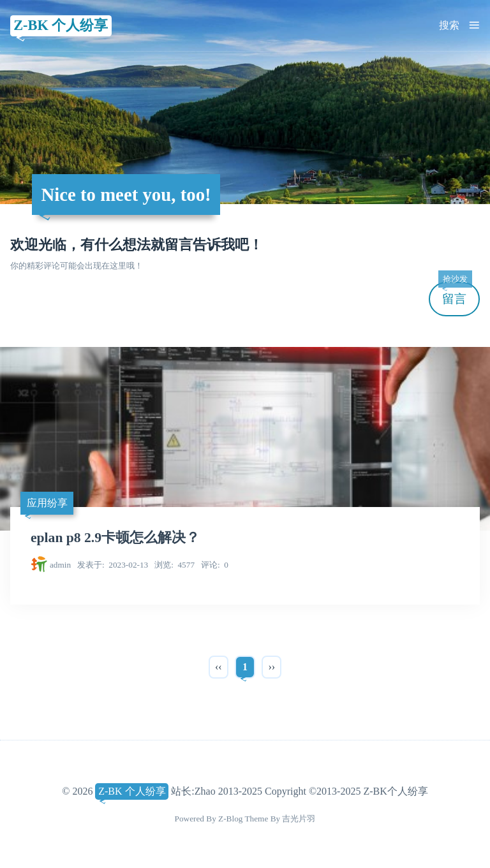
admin (60, 565)
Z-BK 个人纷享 (61, 25)
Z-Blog (230, 819)
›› (271, 667)
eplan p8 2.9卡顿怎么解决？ (115, 538)
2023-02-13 (113, 565)
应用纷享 (47, 503)
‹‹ (219, 667)
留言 (455, 294)
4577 (174, 565)
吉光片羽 (299, 819)
